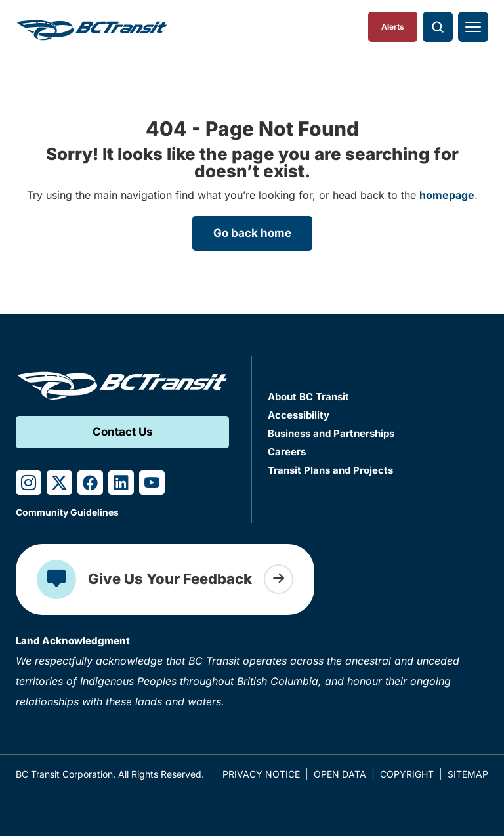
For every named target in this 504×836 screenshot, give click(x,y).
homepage (447, 195)
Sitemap (468, 774)
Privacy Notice (261, 774)
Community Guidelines (67, 512)
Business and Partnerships (331, 433)
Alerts (393, 27)
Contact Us (123, 432)
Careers (287, 452)
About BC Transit (308, 397)
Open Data (340, 774)
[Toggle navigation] (473, 27)
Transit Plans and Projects (330, 470)
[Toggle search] (438, 27)
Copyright (407, 774)
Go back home (252, 233)
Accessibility (299, 415)
